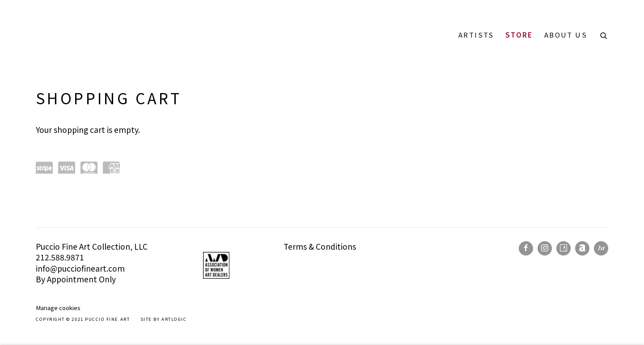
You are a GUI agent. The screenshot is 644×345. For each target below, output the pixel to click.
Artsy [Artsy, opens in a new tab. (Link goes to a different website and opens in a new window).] (563, 248)
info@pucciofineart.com (80, 268)
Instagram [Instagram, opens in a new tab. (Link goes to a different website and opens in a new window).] (545, 248)
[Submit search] (604, 34)
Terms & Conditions (320, 246)
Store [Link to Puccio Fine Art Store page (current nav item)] (519, 35)
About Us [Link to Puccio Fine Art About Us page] (566, 35)
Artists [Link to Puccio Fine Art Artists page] (476, 35)
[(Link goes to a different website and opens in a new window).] (181, 246)
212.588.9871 (60, 257)
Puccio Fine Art (80, 35)
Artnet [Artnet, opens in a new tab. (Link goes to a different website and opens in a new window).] (582, 248)
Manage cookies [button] (58, 308)
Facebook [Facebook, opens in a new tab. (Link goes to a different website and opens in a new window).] (526, 248)
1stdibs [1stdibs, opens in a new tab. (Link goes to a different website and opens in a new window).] (601, 248)
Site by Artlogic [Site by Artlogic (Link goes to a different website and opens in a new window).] (164, 319)
